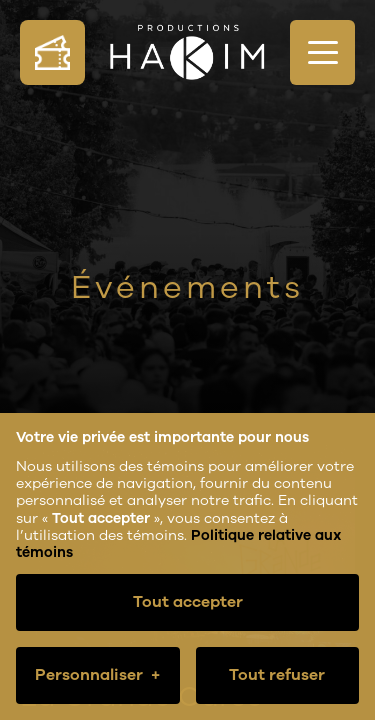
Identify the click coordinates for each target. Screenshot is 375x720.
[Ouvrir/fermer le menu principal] (322, 52)
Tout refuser (277, 675)
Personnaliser (97, 675)
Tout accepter (188, 602)
